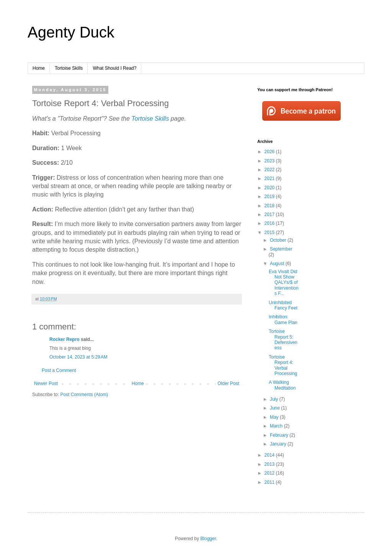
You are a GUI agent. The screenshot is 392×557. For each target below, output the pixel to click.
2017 (270, 215)
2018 (270, 206)
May (275, 417)
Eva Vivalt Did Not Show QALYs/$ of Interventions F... (284, 283)
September (281, 249)
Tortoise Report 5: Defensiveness (283, 340)
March (277, 426)
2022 (270, 170)
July (275, 399)
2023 (270, 161)
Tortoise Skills (69, 68)
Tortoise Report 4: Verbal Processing (283, 365)
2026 (270, 152)
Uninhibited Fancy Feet (283, 305)
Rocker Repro (65, 339)
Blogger (208, 539)
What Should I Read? (114, 68)
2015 (270, 233)
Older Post (228, 383)
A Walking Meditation (282, 385)
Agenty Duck (71, 32)
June (275, 408)
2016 (270, 223)
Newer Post (46, 383)
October (279, 240)
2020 (270, 188)
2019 (270, 197)
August (278, 264)
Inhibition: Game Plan (283, 319)
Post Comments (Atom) (84, 395)
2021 (270, 179)
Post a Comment (59, 370)
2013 (270, 464)
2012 (270, 473)
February (280, 435)
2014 (270, 455)
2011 (270, 482)
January (279, 444)
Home (39, 68)
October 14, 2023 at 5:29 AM (78, 357)
